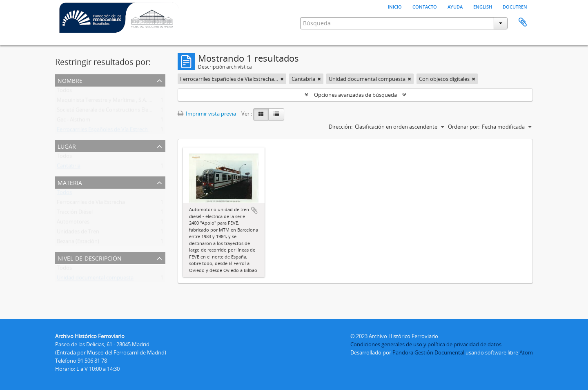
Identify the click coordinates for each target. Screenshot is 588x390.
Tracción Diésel (75, 214)
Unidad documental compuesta (95, 279)
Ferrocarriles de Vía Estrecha (91, 204)
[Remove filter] (282, 79)
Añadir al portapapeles (254, 210)
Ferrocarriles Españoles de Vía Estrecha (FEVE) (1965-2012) (126, 131)
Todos (64, 92)
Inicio (395, 6)
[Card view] (261, 114)
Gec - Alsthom (73, 121)
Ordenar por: (464, 127)
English (483, 6)
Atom (526, 352)
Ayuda (455, 6)
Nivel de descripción (90, 257)
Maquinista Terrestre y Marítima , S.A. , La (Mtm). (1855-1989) (130, 102)
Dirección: (341, 127)
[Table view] (276, 114)
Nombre (70, 80)
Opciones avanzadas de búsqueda (355, 95)
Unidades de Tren (78, 233)
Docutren (515, 6)
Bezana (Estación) (78, 243)
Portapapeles (523, 22)
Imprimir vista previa (207, 114)
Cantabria (69, 167)
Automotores (73, 223)
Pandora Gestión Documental (428, 352)
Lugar (67, 146)
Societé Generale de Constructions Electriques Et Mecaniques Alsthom (141, 111)
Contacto (425, 6)
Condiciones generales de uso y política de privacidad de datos (426, 344)
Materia (70, 182)
